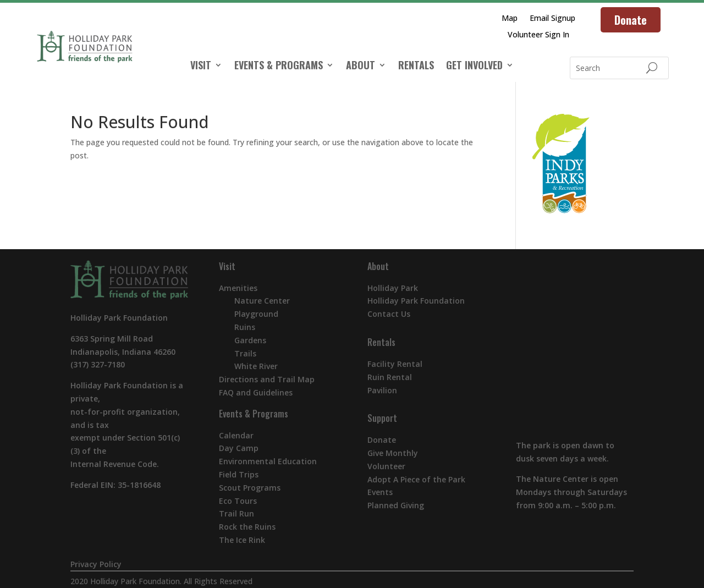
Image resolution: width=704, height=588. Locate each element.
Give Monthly (393, 453)
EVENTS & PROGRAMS (279, 67)
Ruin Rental (390, 377)
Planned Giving (396, 505)
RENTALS (416, 67)
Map (510, 19)
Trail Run (237, 513)
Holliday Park (393, 288)
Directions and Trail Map (267, 379)
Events (380, 492)
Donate (631, 20)
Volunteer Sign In (538, 35)
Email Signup (552, 19)
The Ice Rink (242, 540)
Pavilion (382, 390)
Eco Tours (238, 501)
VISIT (201, 67)
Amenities (238, 288)
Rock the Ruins (247, 527)
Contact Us (389, 314)
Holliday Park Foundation (416, 301)
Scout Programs (250, 488)
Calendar (236, 435)
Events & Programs (254, 414)
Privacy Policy (96, 564)
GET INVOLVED (474, 67)
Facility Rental (395, 364)
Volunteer (386, 466)
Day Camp (239, 448)
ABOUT (361, 67)
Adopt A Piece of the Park (416, 479)
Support (382, 418)
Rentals (381, 342)
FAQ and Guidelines (256, 392)
